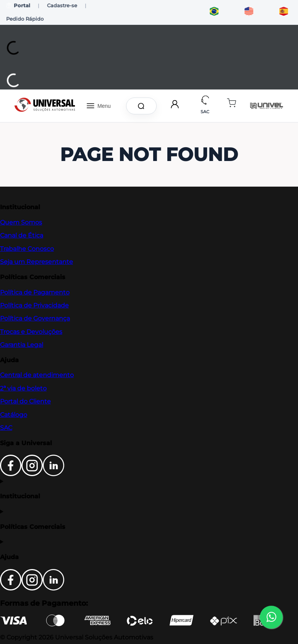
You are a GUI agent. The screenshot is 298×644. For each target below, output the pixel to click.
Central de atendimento (37, 375)
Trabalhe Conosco (27, 249)
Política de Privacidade (34, 305)
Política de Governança (35, 318)
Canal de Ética (22, 235)
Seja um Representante (36, 262)
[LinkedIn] (53, 474)
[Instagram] (32, 474)
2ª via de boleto (23, 388)
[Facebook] (11, 474)
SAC (6, 428)
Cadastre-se (62, 5)
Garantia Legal (22, 345)
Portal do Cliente (25, 401)
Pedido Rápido (25, 19)
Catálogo (14, 415)
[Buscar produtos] (143, 106)
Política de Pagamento (35, 292)
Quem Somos (21, 222)
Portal (18, 6)
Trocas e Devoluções (31, 332)
